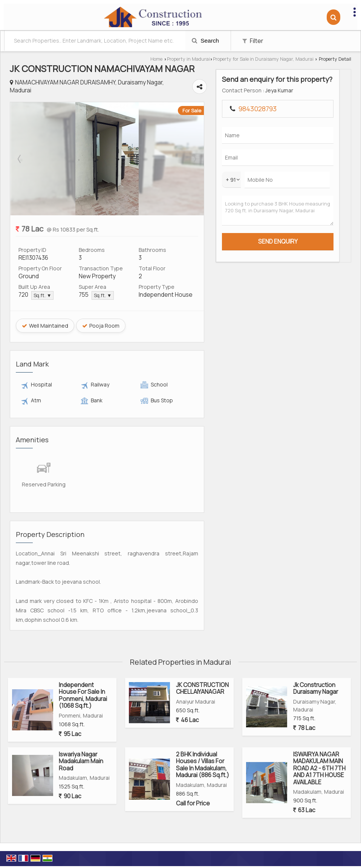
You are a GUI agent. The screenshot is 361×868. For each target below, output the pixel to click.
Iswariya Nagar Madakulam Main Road (81, 741)
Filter (253, 41)
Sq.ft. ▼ (42, 294)
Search (205, 41)
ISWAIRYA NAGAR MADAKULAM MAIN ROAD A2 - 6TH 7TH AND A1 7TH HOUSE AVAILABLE (319, 748)
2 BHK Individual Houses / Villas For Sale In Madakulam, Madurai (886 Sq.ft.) (203, 744)
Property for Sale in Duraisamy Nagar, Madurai (263, 59)
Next (275, 158)
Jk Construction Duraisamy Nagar (316, 668)
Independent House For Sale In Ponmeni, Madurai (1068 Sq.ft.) (83, 675)
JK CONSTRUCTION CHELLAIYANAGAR (202, 668)
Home (156, 59)
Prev (20, 158)
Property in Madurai (188, 59)
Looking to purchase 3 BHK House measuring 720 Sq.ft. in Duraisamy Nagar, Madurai (326, 258)
